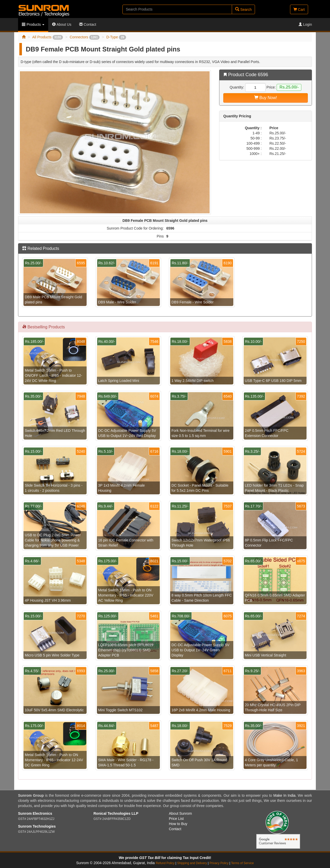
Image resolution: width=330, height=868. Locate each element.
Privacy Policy (219, 863)
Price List (176, 819)
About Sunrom (180, 813)
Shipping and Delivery (192, 863)
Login (305, 24)
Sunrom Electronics (35, 813)
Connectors (85, 37)
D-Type (116, 37)
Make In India (284, 795)
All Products (48, 37)
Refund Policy (165, 863)
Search (243, 9)
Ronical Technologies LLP (116, 813)
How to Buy (178, 824)
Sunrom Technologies (37, 826)
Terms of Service (242, 863)
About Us (62, 24)
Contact (88, 24)
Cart (299, 10)
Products (33, 24)
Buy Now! (266, 98)
